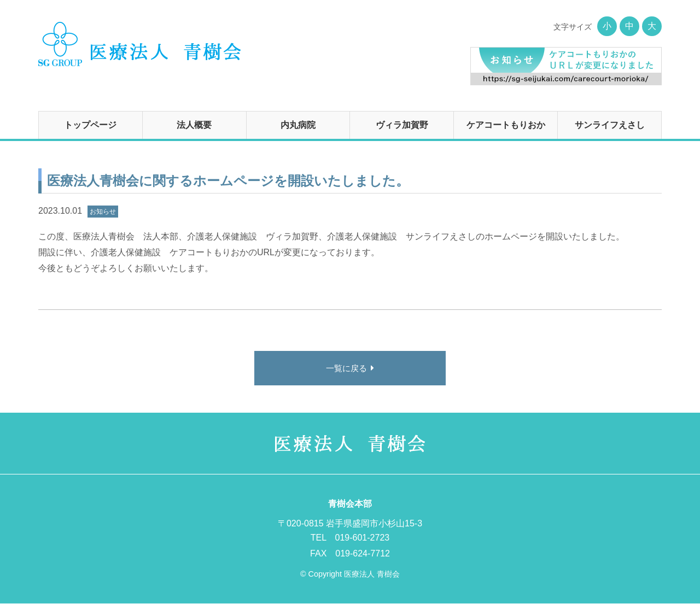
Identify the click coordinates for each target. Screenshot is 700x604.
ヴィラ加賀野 (402, 125)
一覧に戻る (346, 369)
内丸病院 (298, 125)
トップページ (90, 125)
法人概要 (194, 125)
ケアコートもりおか (506, 125)
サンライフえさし (610, 125)
